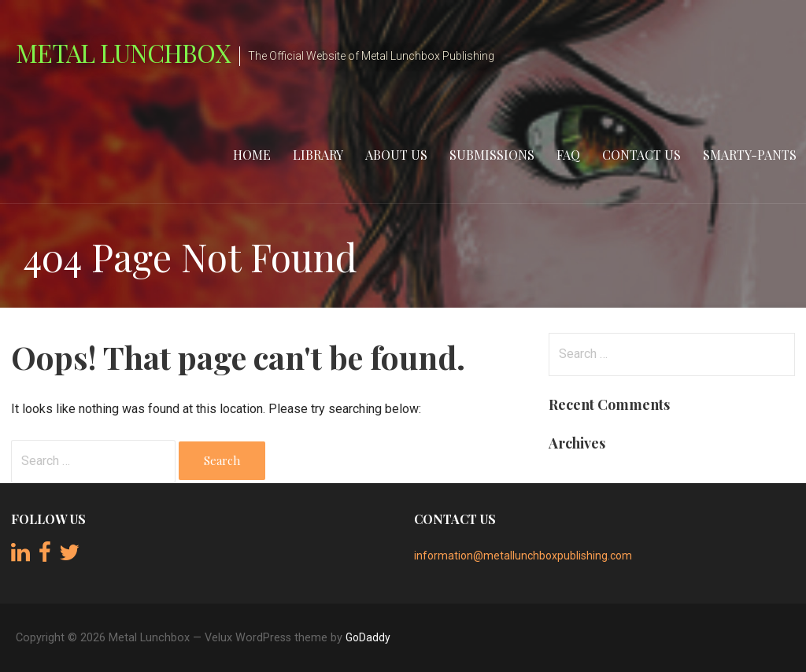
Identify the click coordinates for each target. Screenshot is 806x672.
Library (318, 155)
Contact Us (641, 155)
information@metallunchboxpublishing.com (523, 556)
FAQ (568, 155)
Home (252, 155)
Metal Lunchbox (123, 52)
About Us (396, 155)
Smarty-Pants (750, 155)
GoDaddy (368, 637)
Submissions (492, 155)
